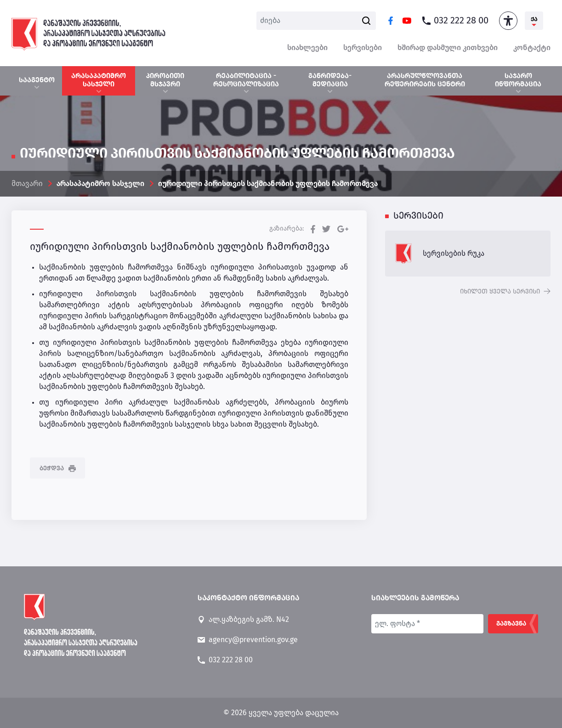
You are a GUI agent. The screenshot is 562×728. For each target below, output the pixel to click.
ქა (534, 20)
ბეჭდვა (58, 468)
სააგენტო (37, 80)
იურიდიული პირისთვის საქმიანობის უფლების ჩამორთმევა (268, 184)
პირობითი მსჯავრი (165, 80)
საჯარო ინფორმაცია (518, 80)
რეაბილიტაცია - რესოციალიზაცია (246, 80)
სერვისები (363, 48)
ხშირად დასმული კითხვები (448, 48)
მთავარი (27, 184)
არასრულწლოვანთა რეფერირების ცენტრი (425, 80)
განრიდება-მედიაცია (330, 80)
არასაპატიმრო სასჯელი (99, 80)
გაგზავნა (511, 624)
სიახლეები (307, 48)
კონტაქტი (532, 48)
